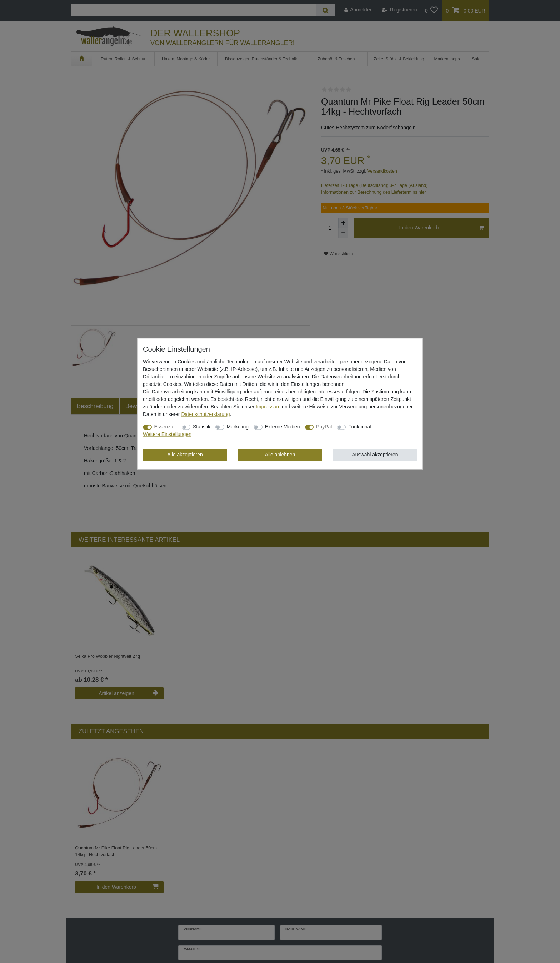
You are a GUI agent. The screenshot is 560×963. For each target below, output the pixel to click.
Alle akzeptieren (185, 455)
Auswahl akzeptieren (375, 455)
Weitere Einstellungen (167, 434)
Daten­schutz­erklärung (205, 414)
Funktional (360, 427)
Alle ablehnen (280, 455)
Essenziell (166, 427)
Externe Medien (282, 427)
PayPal (324, 427)
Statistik (202, 427)
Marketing (238, 427)
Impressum (268, 407)
